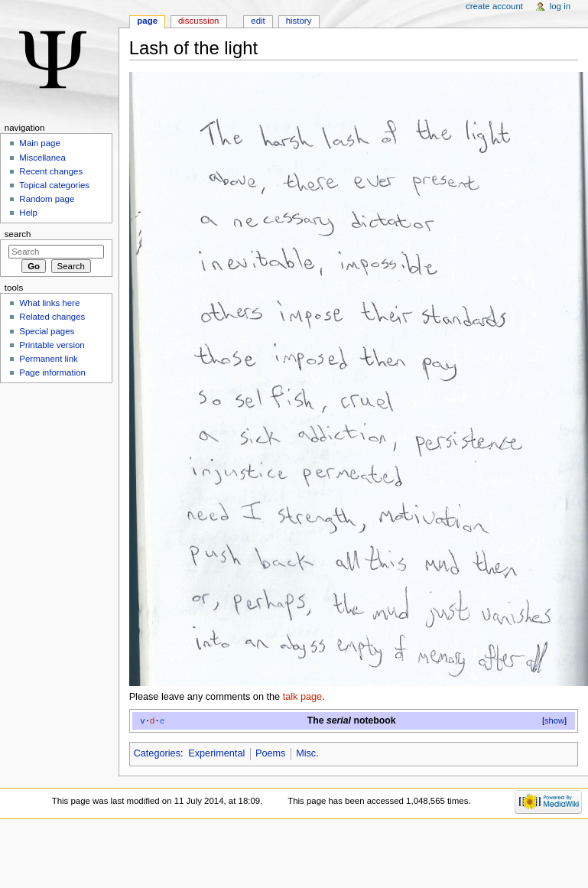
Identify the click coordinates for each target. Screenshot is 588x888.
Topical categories (54, 185)
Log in (560, 6)
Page (147, 21)
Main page (40, 143)
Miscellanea (42, 158)
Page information (52, 372)
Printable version (52, 345)
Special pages (47, 331)
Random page (47, 199)
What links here (49, 303)
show (554, 720)
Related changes (52, 317)
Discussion (198, 21)
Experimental (216, 753)
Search (18, 234)
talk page (303, 697)
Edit (258, 21)
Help (28, 213)
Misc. (307, 753)
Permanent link (48, 359)
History (299, 21)
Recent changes (51, 171)
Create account (494, 6)
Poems (271, 753)
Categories (157, 753)
